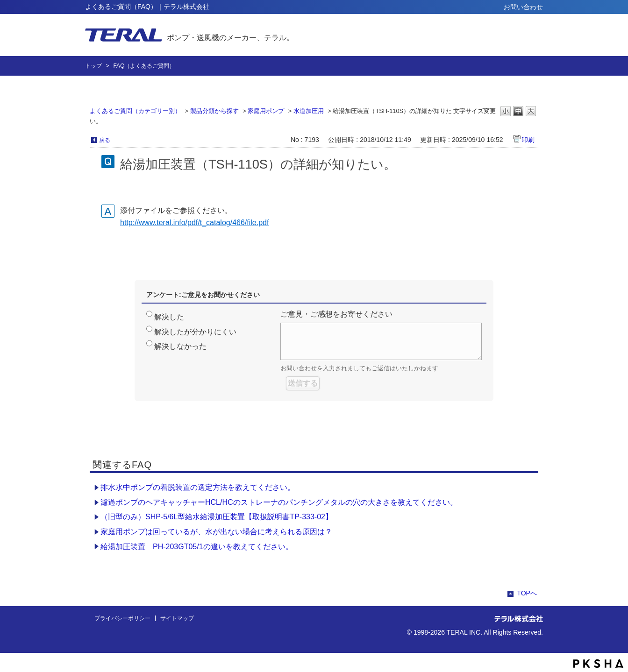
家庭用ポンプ (266, 111)
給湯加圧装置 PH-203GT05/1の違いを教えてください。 (197, 547)
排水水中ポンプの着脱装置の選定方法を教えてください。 (198, 487)
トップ (93, 66)
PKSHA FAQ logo (598, 664)
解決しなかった (180, 346)
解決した (169, 317)
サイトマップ (177, 618)
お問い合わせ (523, 7)
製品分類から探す (214, 111)
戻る (105, 140)
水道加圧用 (309, 111)
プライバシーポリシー (122, 618)
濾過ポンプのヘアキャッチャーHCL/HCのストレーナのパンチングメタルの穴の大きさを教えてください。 (279, 502)
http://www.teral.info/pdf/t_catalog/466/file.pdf (194, 223)
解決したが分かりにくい (195, 332)
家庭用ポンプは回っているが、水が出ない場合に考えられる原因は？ (216, 532)
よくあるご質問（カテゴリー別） (135, 111)
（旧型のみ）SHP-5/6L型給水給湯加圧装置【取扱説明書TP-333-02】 (217, 517)
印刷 (528, 140)
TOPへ (527, 593)
